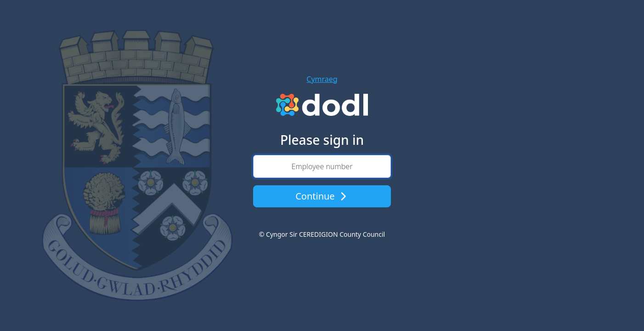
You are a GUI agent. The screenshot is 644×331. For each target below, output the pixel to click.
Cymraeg (322, 79)
